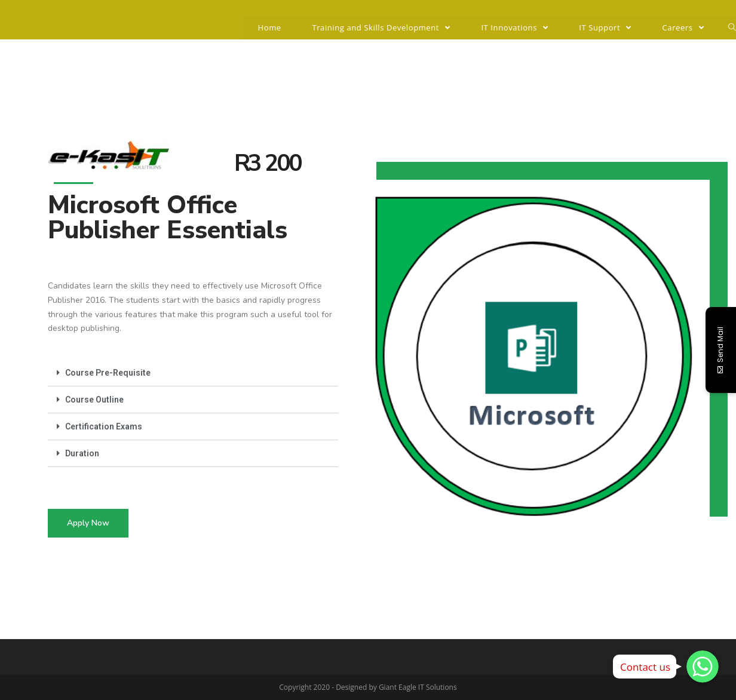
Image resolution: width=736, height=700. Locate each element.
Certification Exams (104, 426)
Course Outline (94, 400)
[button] (88, 523)
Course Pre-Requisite (108, 373)
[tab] (193, 373)
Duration (82, 453)
